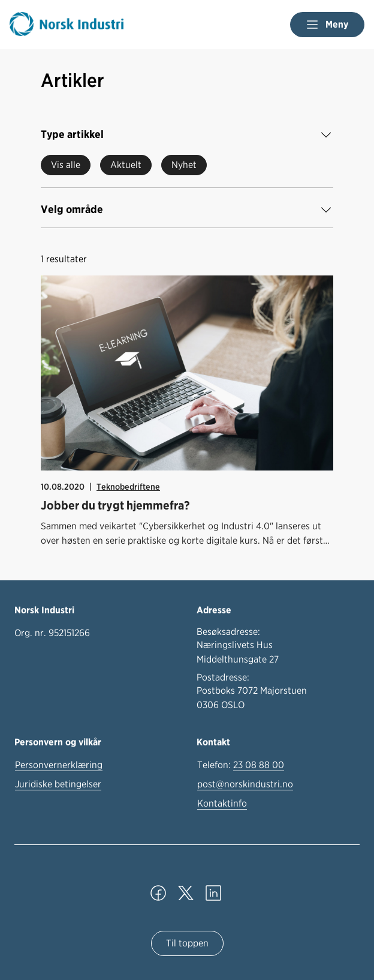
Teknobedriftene (128, 486)
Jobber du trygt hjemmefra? (115, 505)
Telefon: (241, 765)
